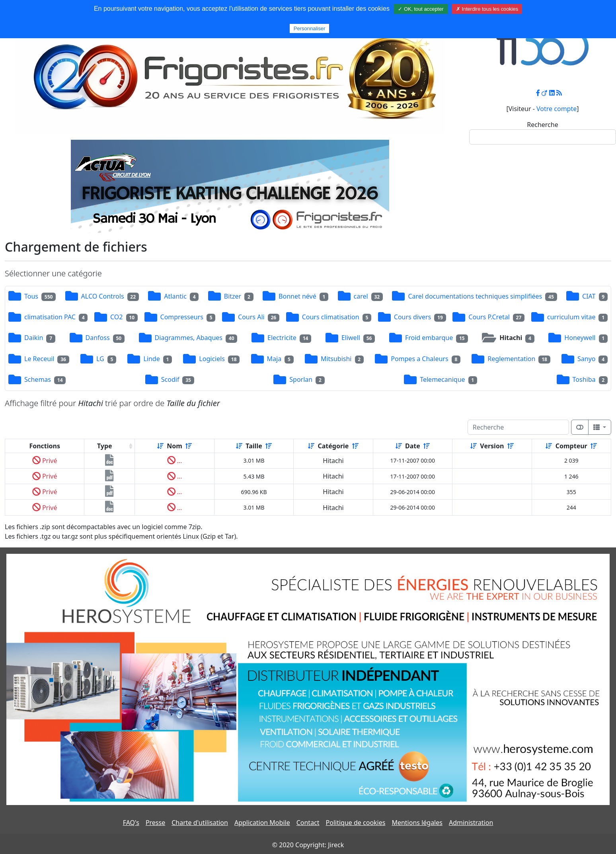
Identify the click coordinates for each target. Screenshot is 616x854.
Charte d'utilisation (200, 823)
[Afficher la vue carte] (580, 427)
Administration (471, 823)
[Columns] (600, 427)
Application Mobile (262, 823)
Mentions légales (417, 823)
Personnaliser (310, 28)
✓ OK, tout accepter (421, 9)
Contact (308, 823)
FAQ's (131, 823)
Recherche (542, 125)
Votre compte (557, 109)
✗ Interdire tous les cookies (487, 9)
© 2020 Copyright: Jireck (308, 845)
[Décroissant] (189, 446)
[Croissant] (160, 446)
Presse (155, 823)
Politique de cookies (356, 823)
